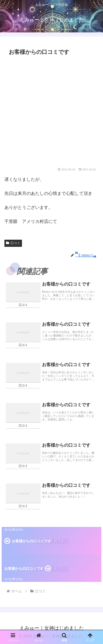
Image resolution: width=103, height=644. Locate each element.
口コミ (13, 243)
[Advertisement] (51, 113)
